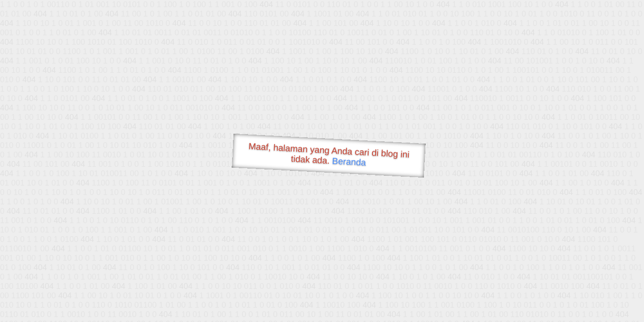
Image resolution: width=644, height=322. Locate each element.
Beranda (349, 161)
